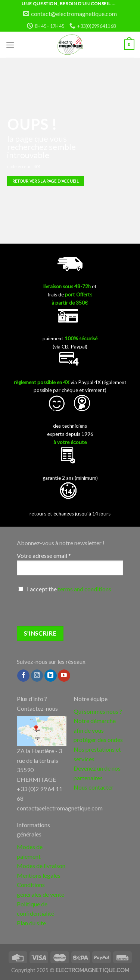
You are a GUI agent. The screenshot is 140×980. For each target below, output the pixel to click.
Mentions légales (39, 875)
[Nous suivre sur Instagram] (37, 676)
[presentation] (74, 612)
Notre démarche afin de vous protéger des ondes (98, 730)
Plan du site (31, 923)
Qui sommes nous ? (98, 711)
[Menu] (10, 45)
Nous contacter (94, 787)
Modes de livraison (41, 866)
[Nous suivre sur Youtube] (64, 676)
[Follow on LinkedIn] (51, 676)
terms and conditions (85, 589)
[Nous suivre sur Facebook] (23, 676)
